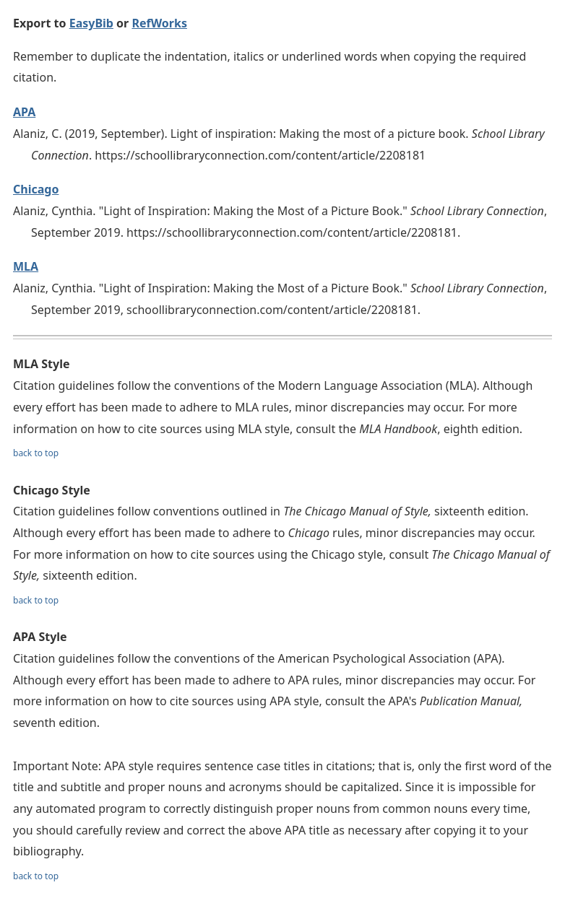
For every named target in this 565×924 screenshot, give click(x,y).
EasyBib (91, 23)
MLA (26, 266)
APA (24, 112)
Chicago (36, 189)
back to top (36, 453)
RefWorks (159, 23)
